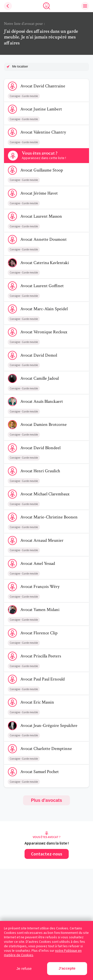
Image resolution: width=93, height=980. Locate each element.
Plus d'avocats (46, 800)
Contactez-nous (47, 854)
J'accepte (67, 968)
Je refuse (24, 968)
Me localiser (20, 67)
